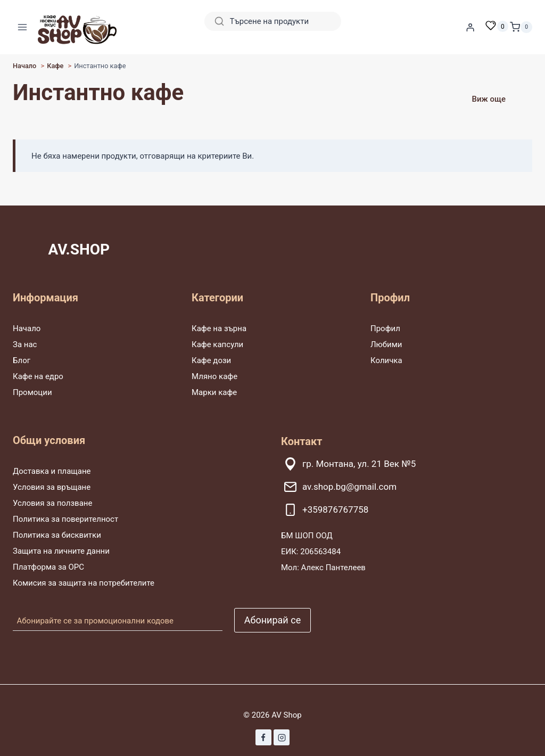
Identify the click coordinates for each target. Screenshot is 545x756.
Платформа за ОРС (48, 567)
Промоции (32, 392)
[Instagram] (282, 737)
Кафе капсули (217, 344)
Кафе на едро (38, 376)
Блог (22, 360)
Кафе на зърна (219, 328)
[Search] (273, 21)
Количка (386, 360)
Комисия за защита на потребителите (84, 583)
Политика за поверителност (65, 519)
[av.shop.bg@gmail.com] (407, 487)
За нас (25, 344)
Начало (27, 328)
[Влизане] (470, 27)
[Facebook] (263, 737)
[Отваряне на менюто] (23, 27)
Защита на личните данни (61, 551)
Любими (386, 344)
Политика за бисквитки (57, 535)
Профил (385, 328)
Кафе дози (211, 360)
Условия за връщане (52, 487)
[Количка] (521, 27)
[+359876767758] (407, 510)
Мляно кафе (214, 376)
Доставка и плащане (52, 471)
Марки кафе (214, 392)
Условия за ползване (52, 503)
